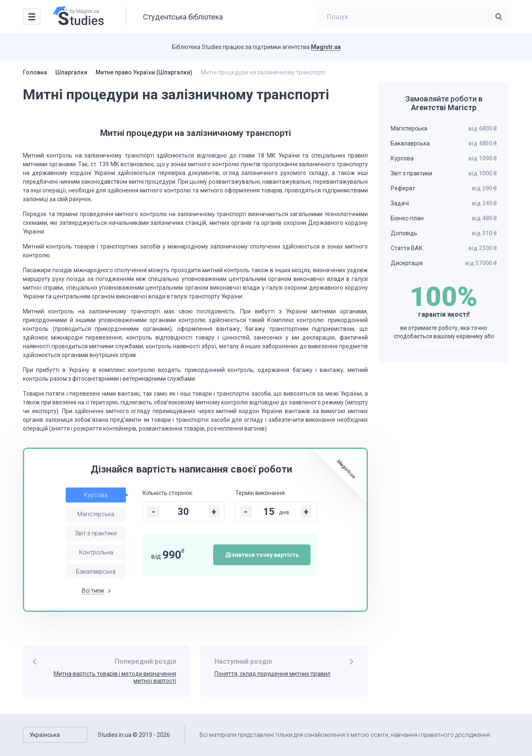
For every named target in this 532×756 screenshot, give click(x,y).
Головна (35, 72)
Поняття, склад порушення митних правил (272, 674)
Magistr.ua (326, 47)
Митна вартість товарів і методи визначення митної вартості (115, 677)
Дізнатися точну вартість (262, 555)
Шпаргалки (71, 72)
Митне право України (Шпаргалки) (144, 72)
